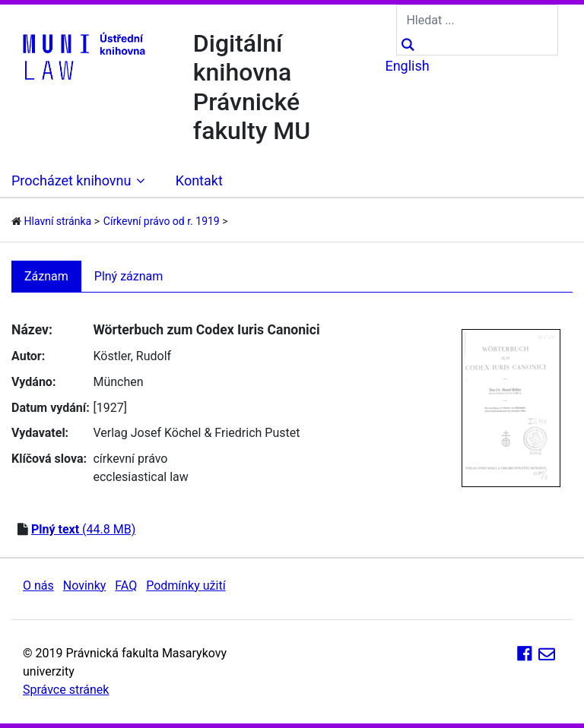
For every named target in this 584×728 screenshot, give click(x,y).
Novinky (85, 586)
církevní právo (130, 459)
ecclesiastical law (140, 477)
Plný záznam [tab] (129, 276)
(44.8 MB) (83, 529)
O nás (38, 586)
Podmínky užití (186, 586)
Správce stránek (66, 690)
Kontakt (199, 180)
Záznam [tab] (46, 276)
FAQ (126, 586)
